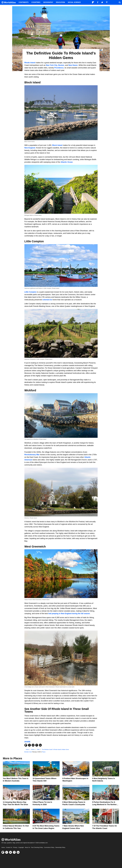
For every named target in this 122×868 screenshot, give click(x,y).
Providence (59, 68)
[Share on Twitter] (33, 745)
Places (44, 752)
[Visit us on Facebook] (7, 852)
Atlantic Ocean (67, 162)
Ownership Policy (60, 847)
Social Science (74, 2)
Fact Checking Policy (37, 847)
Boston (61, 65)
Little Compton (30, 292)
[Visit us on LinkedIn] (18, 852)
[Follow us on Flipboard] (3, 852)
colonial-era (47, 300)
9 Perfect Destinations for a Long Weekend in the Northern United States (105, 805)
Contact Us (9, 847)
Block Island (57, 145)
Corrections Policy (49, 847)
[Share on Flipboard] (26, 745)
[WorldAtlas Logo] (9, 2)
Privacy (15, 847)
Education (60, 2)
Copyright (21, 847)
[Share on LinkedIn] (40, 745)
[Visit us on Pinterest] (14, 852)
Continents (24, 2)
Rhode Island (30, 63)
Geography (48, 2)
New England (30, 148)
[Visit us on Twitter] (10, 852)
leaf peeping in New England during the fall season (69, 614)
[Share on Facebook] (29, 745)
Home (3, 847)
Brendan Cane (28, 752)
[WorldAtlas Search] (120, 2)
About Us (27, 847)
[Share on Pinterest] (37, 745)
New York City (52, 65)
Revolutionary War (32, 455)
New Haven (73, 65)
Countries (36, 2)
